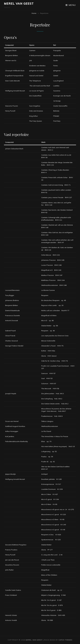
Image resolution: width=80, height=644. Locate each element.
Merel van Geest (19, 4)
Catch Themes (65, 640)
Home (34, 13)
